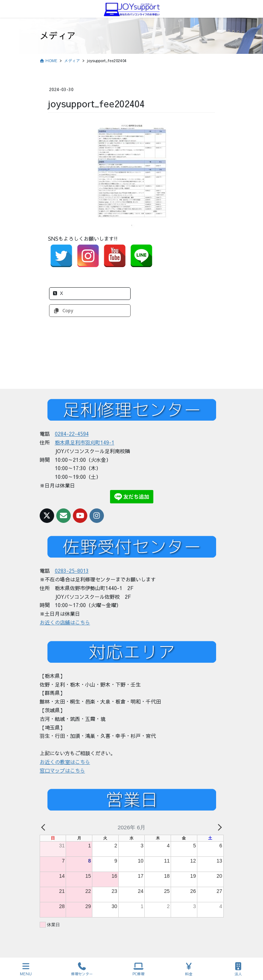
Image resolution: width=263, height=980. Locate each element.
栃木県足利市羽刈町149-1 (85, 442)
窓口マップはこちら (62, 770)
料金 (189, 969)
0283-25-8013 (72, 571)
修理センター (82, 969)
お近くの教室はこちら (65, 762)
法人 (238, 969)
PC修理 (138, 969)
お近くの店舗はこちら (65, 622)
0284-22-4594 (72, 434)
